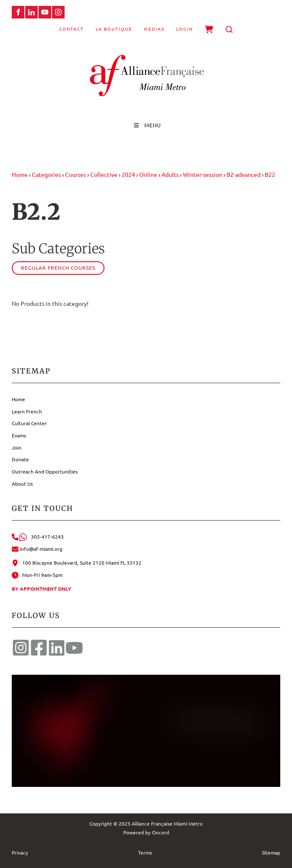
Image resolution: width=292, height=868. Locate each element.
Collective (104, 174)
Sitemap (271, 852)
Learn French (27, 411)
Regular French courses (58, 268)
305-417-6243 (38, 537)
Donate (20, 459)
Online (148, 174)
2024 (128, 174)
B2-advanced (244, 174)
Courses (76, 174)
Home (20, 174)
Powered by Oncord (146, 832)
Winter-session (203, 174)
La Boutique (114, 29)
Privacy (20, 852)
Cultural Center (29, 423)
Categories (46, 174)
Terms (145, 852)
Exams (19, 435)
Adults (170, 174)
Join (17, 447)
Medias (154, 29)
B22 (270, 174)
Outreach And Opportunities (45, 471)
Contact (72, 29)
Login (185, 29)
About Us (22, 484)
